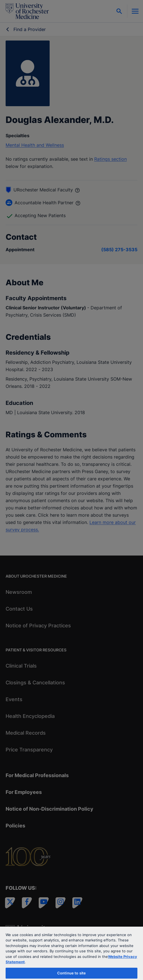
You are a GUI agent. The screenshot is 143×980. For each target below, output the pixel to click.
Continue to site (71, 973)
